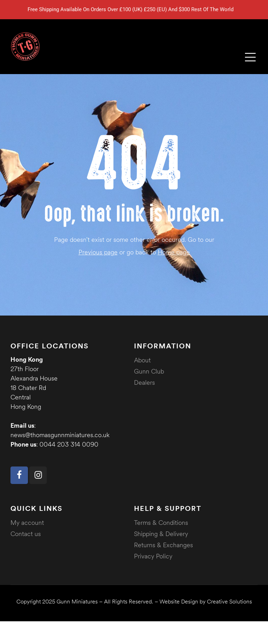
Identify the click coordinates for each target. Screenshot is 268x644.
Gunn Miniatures (77, 601)
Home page (174, 252)
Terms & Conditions (161, 523)
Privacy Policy (153, 556)
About (142, 360)
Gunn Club (149, 371)
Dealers (144, 382)
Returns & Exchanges (163, 545)
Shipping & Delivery (161, 534)
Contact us (26, 534)
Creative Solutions (229, 601)
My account (27, 523)
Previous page (98, 252)
